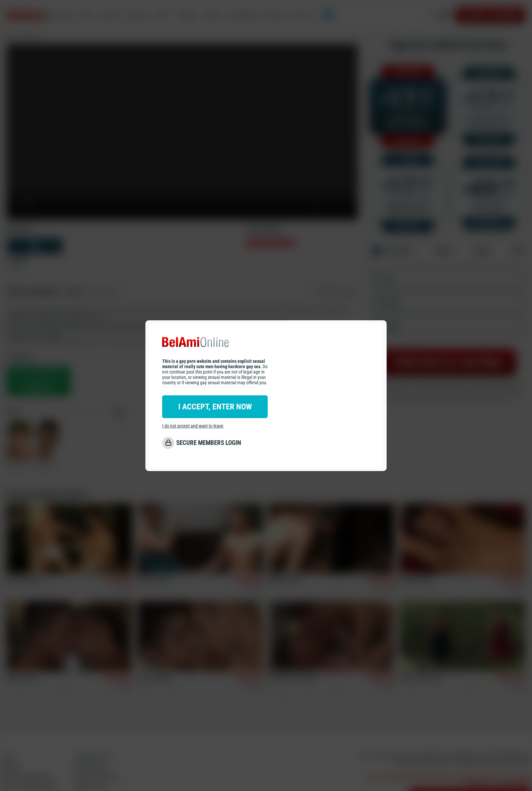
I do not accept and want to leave (193, 426)
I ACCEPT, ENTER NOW (215, 407)
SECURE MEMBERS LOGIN (209, 443)
